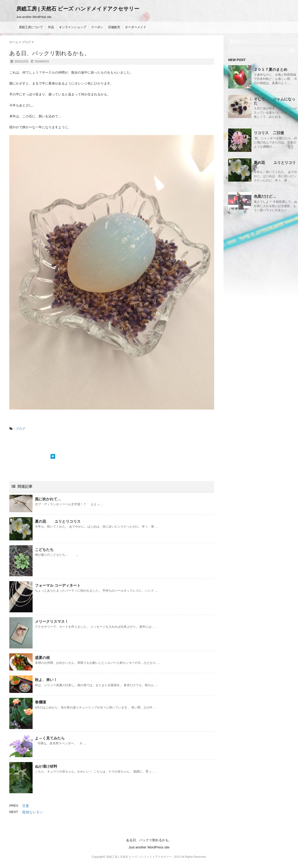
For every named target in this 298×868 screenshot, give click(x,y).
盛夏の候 (42, 658)
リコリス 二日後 (269, 133)
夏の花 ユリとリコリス (58, 521)
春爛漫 (41, 702)
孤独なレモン (33, 812)
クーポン (97, 27)
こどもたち (44, 550)
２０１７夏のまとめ (271, 70)
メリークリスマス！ (52, 622)
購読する (239, 41)
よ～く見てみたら (50, 738)
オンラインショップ (73, 27)
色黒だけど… (265, 196)
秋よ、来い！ (46, 680)
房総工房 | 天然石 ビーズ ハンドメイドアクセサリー (78, 9)
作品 (51, 27)
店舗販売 (114, 27)
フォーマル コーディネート (58, 585)
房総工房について (31, 27)
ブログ (20, 429)
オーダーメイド (136, 27)
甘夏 (26, 806)
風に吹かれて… (48, 499)
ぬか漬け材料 (46, 766)
